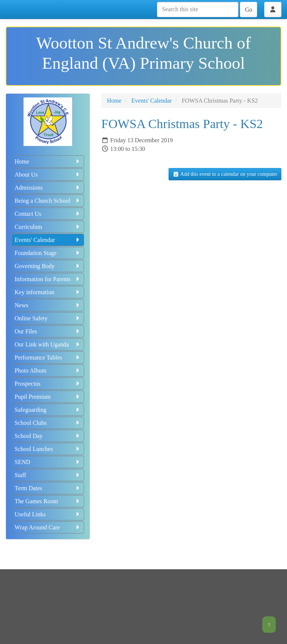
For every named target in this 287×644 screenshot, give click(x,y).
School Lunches (48, 449)
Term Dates (48, 488)
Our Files (48, 331)
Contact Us (48, 214)
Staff (48, 475)
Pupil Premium (48, 397)
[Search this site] (198, 10)
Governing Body (48, 266)
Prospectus (48, 384)
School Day (48, 436)
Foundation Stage (48, 253)
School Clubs (48, 423)
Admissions (48, 188)
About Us (48, 175)
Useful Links (48, 514)
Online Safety (48, 318)
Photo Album (48, 371)
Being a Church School (48, 201)
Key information (48, 292)
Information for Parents (48, 279)
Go (249, 10)
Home (48, 161)
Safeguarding (48, 410)
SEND (48, 462)
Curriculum (48, 227)
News (48, 305)
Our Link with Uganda (48, 344)
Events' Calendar (48, 240)
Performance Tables (48, 357)
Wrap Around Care (48, 527)
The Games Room (48, 501)
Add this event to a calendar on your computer (225, 174)
